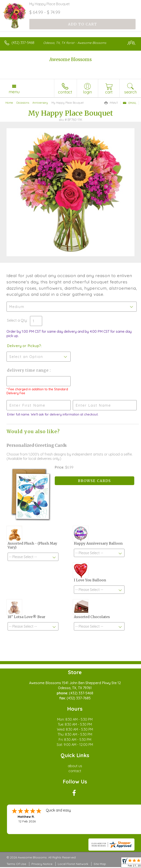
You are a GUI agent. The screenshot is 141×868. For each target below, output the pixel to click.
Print (111, 103)
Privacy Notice (42, 864)
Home (9, 103)
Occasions (23, 103)
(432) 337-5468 (23, 43)
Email (130, 103)
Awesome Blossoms (70, 59)
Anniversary (40, 103)
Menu (14, 92)
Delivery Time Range (28, 370)
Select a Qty (17, 320)
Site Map (100, 864)
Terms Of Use (16, 864)
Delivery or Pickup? (24, 346)
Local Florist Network (73, 864)
